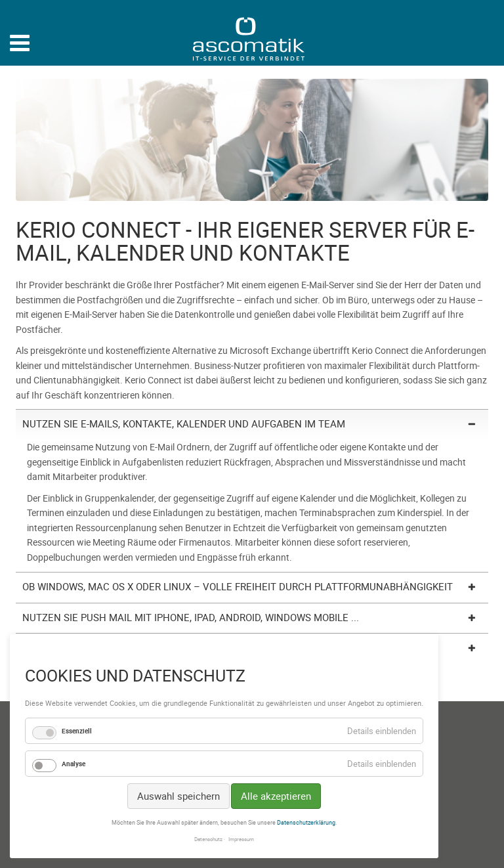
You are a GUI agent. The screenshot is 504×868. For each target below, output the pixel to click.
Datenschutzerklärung (306, 823)
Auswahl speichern (178, 796)
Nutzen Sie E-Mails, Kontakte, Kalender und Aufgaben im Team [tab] (184, 423)
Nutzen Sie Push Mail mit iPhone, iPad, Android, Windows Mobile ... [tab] (191, 617)
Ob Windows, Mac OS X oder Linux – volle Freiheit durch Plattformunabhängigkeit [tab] (238, 586)
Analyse (73, 764)
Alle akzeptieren (276, 796)
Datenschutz (208, 839)
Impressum (241, 839)
